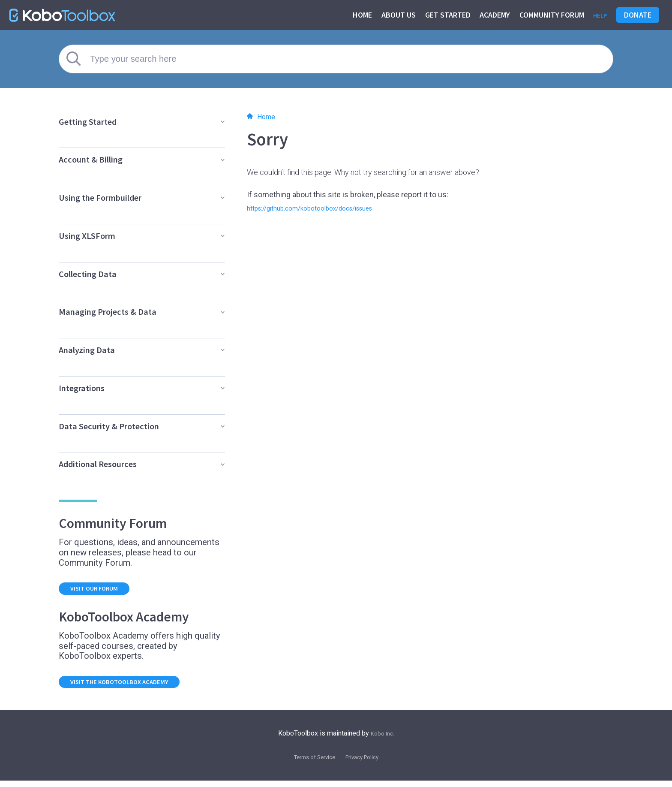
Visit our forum (102, 590)
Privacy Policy (367, 763)
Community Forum (548, 15)
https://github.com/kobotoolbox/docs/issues (324, 208)
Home (359, 15)
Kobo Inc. (382, 739)
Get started (444, 15)
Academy (491, 15)
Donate (638, 15)
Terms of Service (310, 763)
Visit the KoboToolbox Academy (133, 686)
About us (395, 15)
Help (598, 15)
